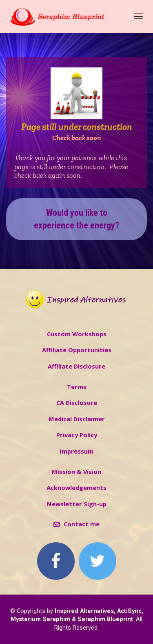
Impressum (76, 451)
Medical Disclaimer (77, 419)
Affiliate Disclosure (76, 366)
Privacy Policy (77, 435)
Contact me (76, 524)
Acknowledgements (76, 488)
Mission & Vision (76, 472)
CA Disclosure (77, 403)
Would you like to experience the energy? (76, 219)
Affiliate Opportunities (77, 350)
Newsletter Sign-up (77, 504)
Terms (77, 387)
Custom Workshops (77, 334)
